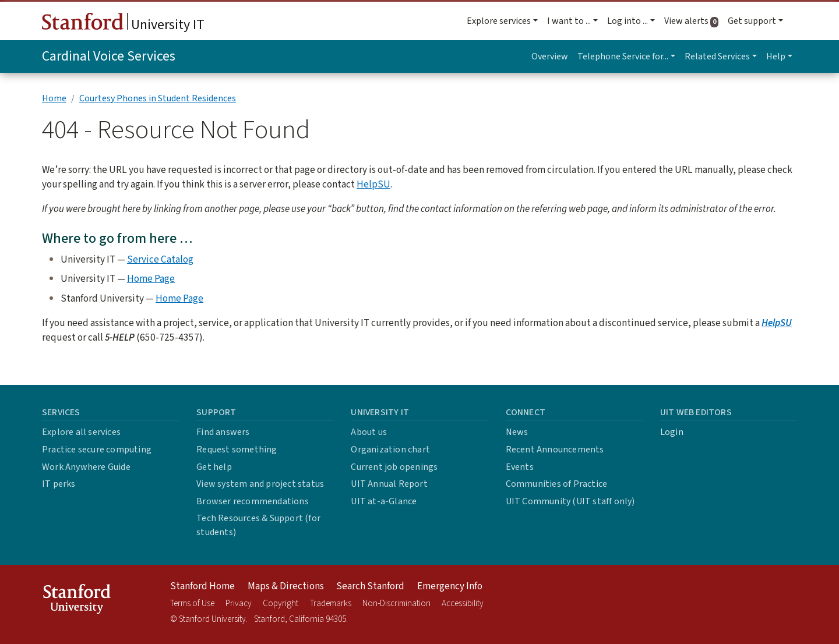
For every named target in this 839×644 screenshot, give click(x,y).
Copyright (281, 604)
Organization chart (390, 450)
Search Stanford (370, 586)
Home (54, 98)
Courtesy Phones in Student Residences (158, 98)
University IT (123, 24)
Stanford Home (202, 586)
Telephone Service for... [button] (623, 56)
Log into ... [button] (628, 21)
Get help (214, 467)
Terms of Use (192, 604)
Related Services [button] (717, 56)
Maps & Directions (286, 586)
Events (520, 467)
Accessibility (463, 604)
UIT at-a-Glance (384, 501)
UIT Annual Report (389, 484)
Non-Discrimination (396, 604)
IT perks (59, 484)
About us (369, 432)
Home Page (151, 279)
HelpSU (373, 184)
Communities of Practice (557, 484)
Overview (550, 56)
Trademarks (331, 604)
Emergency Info (450, 586)
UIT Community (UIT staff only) (570, 501)
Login (672, 432)
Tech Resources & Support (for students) (258, 525)
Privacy (239, 604)
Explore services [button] (499, 21)
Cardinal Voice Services (109, 56)
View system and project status (260, 484)
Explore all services (81, 432)
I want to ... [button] (569, 21)
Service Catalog (160, 259)
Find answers (223, 432)
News (517, 432)
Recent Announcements (555, 450)
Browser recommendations (253, 501)
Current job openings (394, 467)
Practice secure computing (97, 450)
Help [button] (776, 56)
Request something (237, 450)
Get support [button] (752, 21)
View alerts (694, 21)
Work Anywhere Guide (86, 467)
